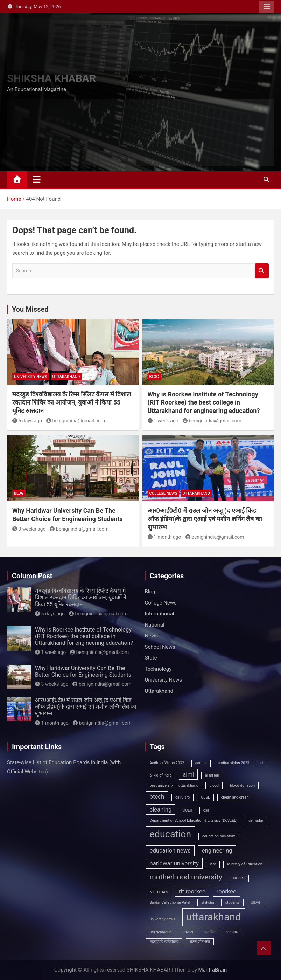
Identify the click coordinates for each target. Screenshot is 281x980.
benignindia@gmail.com (76, 421)
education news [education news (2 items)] (170, 850)
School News (160, 647)
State (151, 658)
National (155, 625)
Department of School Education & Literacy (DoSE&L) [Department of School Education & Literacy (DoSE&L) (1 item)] (194, 820)
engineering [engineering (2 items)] (217, 850)
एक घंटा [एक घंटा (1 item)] (188, 932)
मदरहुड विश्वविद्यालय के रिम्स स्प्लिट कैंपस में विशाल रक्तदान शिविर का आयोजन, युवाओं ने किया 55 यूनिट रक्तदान (72, 402)
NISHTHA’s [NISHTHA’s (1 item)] (159, 892)
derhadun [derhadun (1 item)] (256, 820)
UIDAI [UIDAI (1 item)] (256, 902)
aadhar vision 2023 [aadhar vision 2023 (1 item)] (233, 763)
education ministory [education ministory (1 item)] (219, 836)
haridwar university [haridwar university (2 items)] (174, 863)
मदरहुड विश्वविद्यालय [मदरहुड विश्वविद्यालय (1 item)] (164, 942)
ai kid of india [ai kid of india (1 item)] (161, 775)
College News (163, 493)
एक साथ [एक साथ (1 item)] (232, 932)
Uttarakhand (66, 377)
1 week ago (163, 421)
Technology (158, 669)
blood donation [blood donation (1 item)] (242, 785)
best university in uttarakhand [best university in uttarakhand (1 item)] (174, 785)
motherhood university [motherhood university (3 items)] (186, 877)
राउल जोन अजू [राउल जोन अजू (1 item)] (200, 942)
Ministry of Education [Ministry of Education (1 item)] (245, 864)
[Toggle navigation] (37, 179)
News (152, 636)
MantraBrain (213, 970)
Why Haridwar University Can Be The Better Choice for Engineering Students (83, 671)
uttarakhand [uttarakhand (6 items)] (213, 917)
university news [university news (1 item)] (163, 919)
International (160, 614)
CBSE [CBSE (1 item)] (205, 797)
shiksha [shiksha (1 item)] (208, 902)
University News (31, 377)
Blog (154, 377)
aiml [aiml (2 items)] (188, 774)
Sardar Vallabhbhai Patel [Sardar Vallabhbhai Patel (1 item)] (170, 902)
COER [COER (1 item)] (187, 810)
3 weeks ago (29, 529)
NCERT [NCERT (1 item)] (239, 878)
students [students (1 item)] (232, 902)
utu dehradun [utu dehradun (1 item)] (161, 932)
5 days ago (27, 421)
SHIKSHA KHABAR (51, 78)
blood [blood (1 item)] (214, 785)
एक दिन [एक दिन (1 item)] (210, 932)
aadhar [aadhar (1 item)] (201, 763)
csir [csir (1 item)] (206, 810)
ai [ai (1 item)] (262, 763)
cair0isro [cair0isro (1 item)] (182, 797)
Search (262, 271)
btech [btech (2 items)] (157, 796)
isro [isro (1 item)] (213, 864)
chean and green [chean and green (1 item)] (235, 797)
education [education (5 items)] (171, 834)
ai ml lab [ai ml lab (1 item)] (212, 775)
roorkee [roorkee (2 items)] (226, 891)
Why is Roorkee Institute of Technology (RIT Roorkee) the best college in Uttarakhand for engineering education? (204, 402)
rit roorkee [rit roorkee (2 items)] (192, 891)
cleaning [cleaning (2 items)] (161, 809)
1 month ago (164, 537)
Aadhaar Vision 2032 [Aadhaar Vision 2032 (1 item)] (167, 763)
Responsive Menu (267, 7)
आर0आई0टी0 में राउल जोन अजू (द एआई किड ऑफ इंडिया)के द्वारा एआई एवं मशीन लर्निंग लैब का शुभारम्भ (205, 519)
